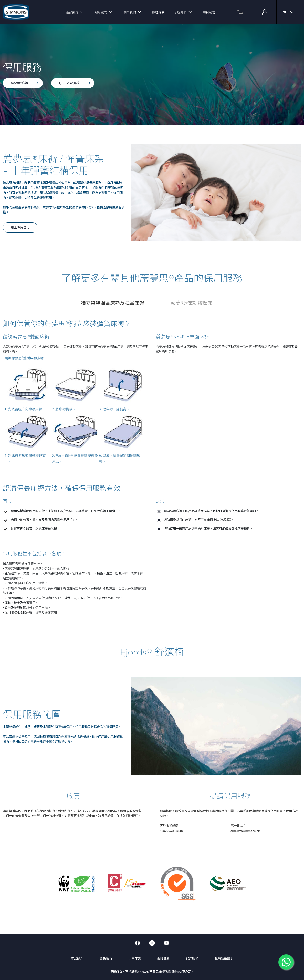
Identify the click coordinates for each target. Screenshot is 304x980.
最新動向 (101, 12)
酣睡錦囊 (158, 12)
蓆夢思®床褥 (25, 83)
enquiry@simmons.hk (245, 831)
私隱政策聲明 (224, 959)
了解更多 (180, 12)
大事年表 (134, 959)
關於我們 (130, 12)
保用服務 (192, 959)
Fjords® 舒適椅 (75, 83)
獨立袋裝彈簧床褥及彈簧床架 (113, 303)
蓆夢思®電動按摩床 (191, 303)
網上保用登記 (20, 227)
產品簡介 (72, 12)
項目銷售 (209, 12)
